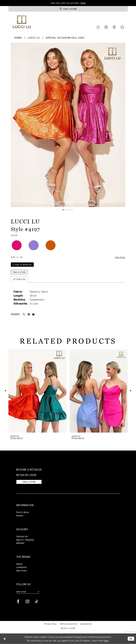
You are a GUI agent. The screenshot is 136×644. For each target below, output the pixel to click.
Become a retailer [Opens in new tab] (29, 469)
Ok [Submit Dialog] (131, 639)
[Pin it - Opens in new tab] (29, 314)
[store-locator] (68, 9)
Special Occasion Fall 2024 (65, 38)
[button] (98, 27)
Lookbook (21, 567)
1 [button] (63, 210)
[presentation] (37, 391)
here (106, 641)
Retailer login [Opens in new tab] (26, 475)
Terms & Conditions (68, 624)
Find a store (29, 482)
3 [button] (67, 210)
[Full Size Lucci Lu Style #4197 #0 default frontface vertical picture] (68, 125)
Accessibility (86, 624)
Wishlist (20, 543)
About (19, 564)
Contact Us (22, 536)
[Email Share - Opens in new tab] (33, 314)
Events (20, 516)
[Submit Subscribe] (39, 592)
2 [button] (65, 210)
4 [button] (69, 210)
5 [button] (71, 210)
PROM (83, 3)
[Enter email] (28, 592)
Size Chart (22, 571)
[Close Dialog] (5, 639)
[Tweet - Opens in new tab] (24, 314)
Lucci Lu (34, 38)
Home (18, 38)
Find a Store (19, 272)
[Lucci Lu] (22, 22)
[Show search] (122, 27)
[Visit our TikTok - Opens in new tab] (37, 602)
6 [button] (73, 210)
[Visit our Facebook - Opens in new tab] (18, 602)
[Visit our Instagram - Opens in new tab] (28, 602)
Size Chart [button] (120, 257)
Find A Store (23, 512)
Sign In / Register (25, 540)
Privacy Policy (50, 624)
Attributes (20, 279)
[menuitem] (98, 27)
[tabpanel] (68, 125)
